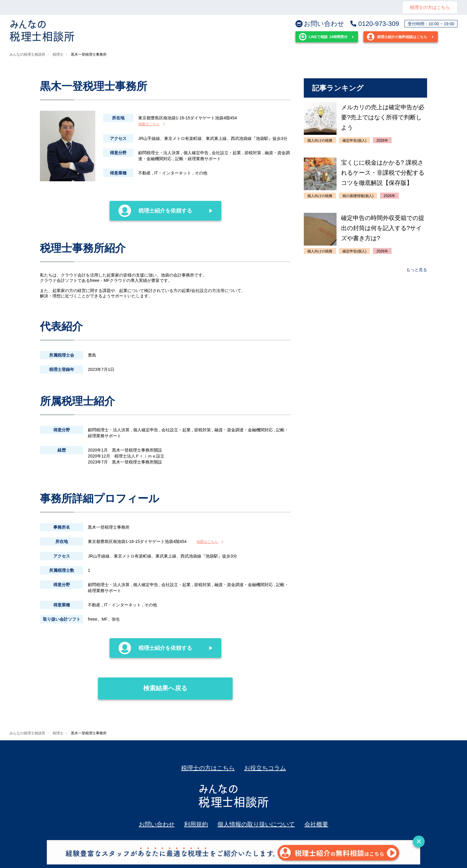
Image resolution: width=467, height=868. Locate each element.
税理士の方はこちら (430, 7)
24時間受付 (323, 37)
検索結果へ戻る (143, 684)
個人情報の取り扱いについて (256, 824)
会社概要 (316, 824)
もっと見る (417, 270)
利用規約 (196, 824)
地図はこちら (149, 124)
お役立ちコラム (265, 768)
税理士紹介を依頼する (155, 211)
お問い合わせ (320, 24)
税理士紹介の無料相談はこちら (397, 37)
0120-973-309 (374, 24)
